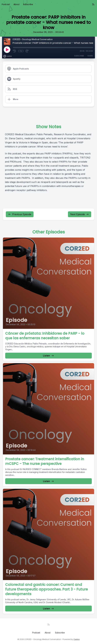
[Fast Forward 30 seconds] (27, 51)
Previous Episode (20, 214)
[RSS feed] (93, 4)
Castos (77, 639)
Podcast (6, 4)
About (17, 4)
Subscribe (28, 4)
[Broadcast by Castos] (7, 56)
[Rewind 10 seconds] (15, 51)
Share (90, 56)
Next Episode (80, 214)
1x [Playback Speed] (21, 51)
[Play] (7, 50)
